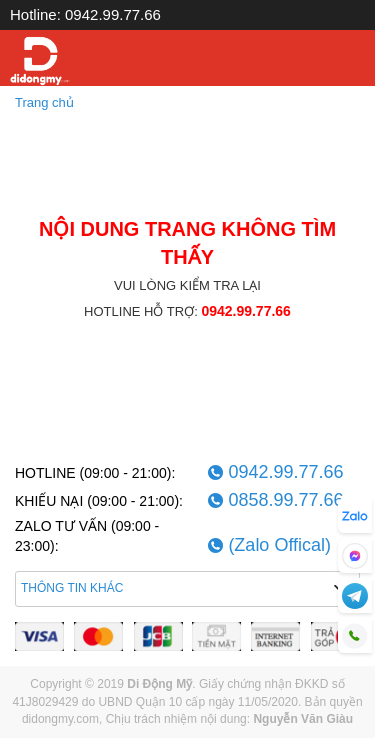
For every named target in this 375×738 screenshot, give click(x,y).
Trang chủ (44, 102)
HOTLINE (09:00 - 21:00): (95, 473)
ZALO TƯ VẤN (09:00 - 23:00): (87, 536)
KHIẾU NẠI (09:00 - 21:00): (99, 501)
